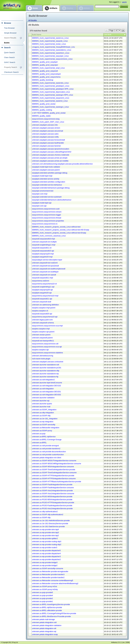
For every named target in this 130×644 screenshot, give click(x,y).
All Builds (33, 20)
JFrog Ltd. (15, 642)
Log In (124, 2)
